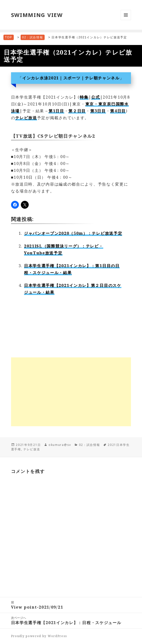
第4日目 (118, 111)
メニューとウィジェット (126, 20)
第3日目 (98, 111)
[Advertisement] (71, 392)
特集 (84, 97)
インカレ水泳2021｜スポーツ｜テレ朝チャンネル (71, 78)
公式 (96, 97)
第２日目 (77, 111)
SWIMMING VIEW (37, 15)
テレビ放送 (26, 118)
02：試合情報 (90, 445)
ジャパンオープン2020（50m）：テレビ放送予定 (73, 233)
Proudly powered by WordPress (39, 636)
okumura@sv (60, 445)
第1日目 (56, 111)
